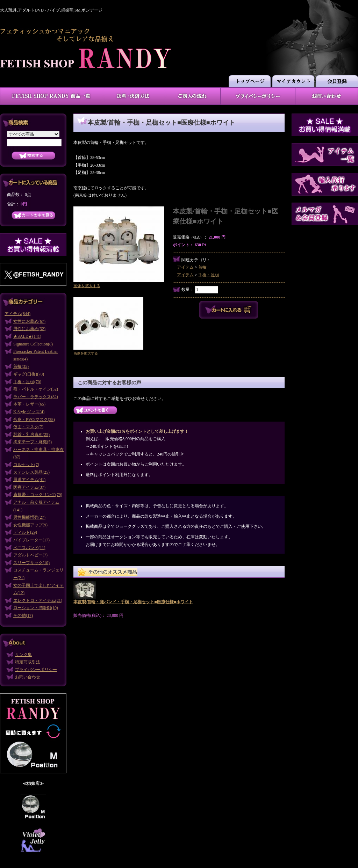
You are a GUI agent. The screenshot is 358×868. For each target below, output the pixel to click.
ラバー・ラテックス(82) (36, 397)
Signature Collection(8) (33, 344)
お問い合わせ (28, 677)
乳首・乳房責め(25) (31, 435)
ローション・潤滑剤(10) (36, 608)
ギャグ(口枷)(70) (29, 374)
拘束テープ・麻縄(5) (33, 442)
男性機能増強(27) (29, 517)
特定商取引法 (28, 662)
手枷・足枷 (209, 275)
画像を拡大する (87, 286)
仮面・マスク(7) (28, 427)
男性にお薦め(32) (29, 329)
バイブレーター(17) (31, 540)
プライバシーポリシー (36, 670)
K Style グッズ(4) (29, 412)
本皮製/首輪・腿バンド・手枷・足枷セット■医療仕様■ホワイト (133, 602)
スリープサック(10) (31, 563)
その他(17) (23, 615)
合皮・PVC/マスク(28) (34, 420)
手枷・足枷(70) (27, 382)
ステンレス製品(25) (31, 472)
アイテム (185, 267)
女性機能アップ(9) (30, 525)
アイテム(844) (17, 314)
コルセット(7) (26, 465)
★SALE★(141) (27, 336)
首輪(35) (21, 366)
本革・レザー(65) (29, 404)
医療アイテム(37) (29, 487)
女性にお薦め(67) (29, 321)
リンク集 (23, 655)
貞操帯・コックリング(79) (38, 495)
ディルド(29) (25, 532)
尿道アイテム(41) (29, 480)
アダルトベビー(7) (30, 555)
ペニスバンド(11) (29, 548)
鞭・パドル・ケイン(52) (36, 389)
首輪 (202, 267)
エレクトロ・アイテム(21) (38, 600)
